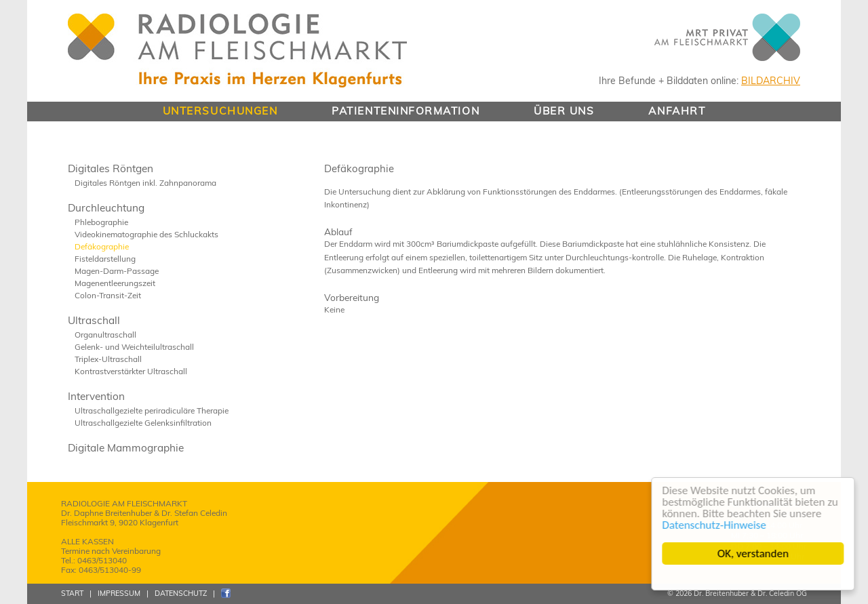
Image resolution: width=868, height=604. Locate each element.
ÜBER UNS (564, 111)
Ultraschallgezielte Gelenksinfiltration (143, 423)
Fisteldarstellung (105, 259)
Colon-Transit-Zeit (108, 295)
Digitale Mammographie (126, 448)
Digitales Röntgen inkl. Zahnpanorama (145, 183)
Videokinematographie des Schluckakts (146, 234)
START (72, 593)
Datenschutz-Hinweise (714, 525)
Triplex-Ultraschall (108, 359)
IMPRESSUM (119, 593)
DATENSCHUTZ (181, 593)
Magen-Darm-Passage (117, 271)
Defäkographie (102, 246)
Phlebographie (101, 222)
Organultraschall (105, 335)
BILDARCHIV (771, 81)
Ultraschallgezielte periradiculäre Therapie (152, 410)
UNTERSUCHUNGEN (220, 111)
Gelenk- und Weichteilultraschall (134, 347)
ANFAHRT (677, 111)
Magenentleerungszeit (115, 283)
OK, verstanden (753, 553)
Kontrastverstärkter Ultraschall (131, 371)
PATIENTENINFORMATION (406, 111)
